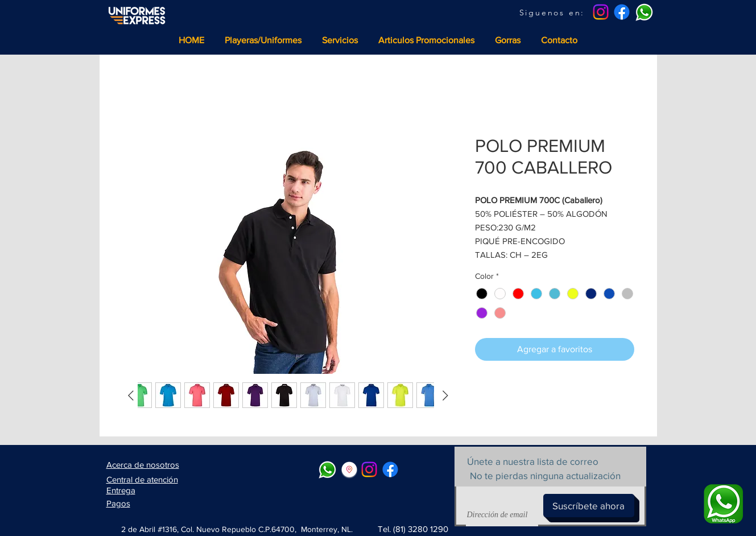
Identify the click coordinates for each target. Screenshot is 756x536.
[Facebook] (622, 12)
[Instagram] (601, 12)
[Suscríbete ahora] (589, 506)
